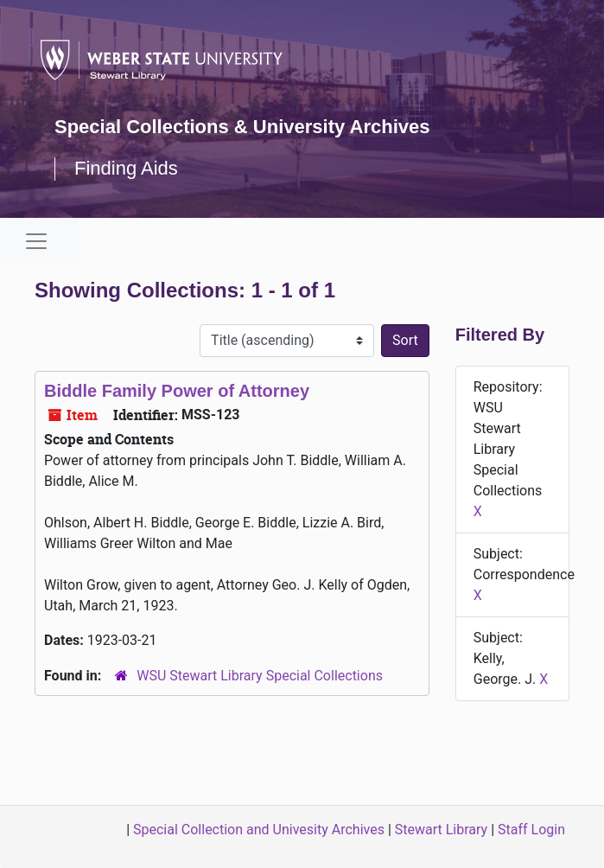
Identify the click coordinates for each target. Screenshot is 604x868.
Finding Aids (126, 168)
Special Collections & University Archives (242, 127)
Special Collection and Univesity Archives (259, 830)
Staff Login (531, 830)
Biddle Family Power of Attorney (177, 391)
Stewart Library (441, 830)
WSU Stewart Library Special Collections (260, 676)
